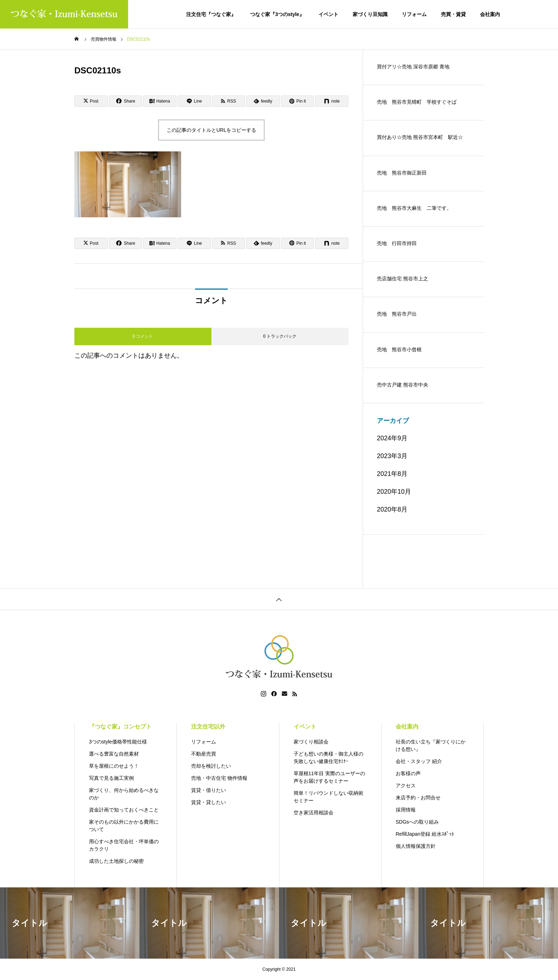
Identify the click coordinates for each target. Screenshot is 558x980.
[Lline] (194, 101)
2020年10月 (394, 492)
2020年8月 (392, 509)
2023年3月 (392, 456)
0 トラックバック (280, 336)
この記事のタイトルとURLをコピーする (211, 130)
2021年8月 (392, 474)
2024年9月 (392, 438)
